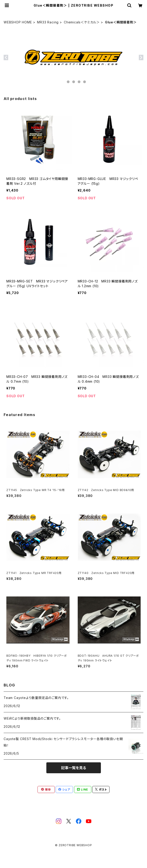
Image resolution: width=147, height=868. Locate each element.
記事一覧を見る (74, 768)
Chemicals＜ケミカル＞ (82, 22)
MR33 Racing (48, 22)
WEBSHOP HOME (18, 22)
